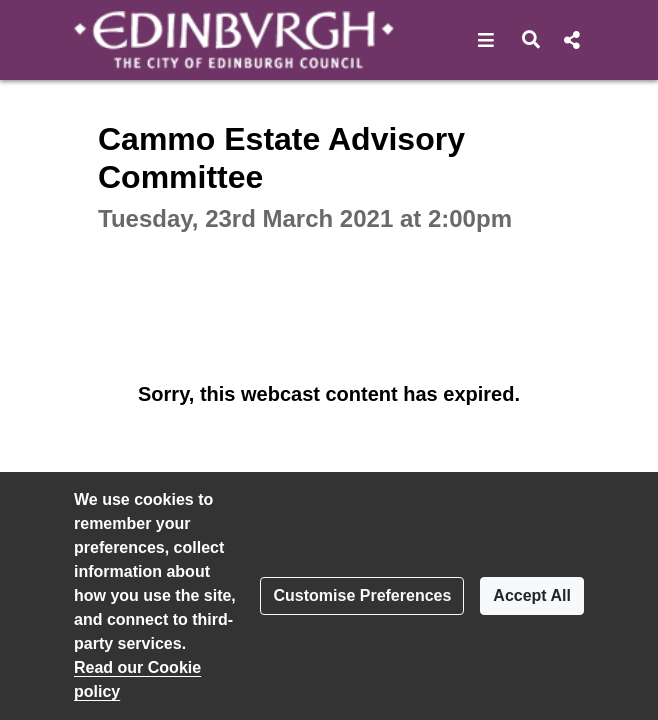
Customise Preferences (362, 595)
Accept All (532, 595)
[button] (486, 40)
